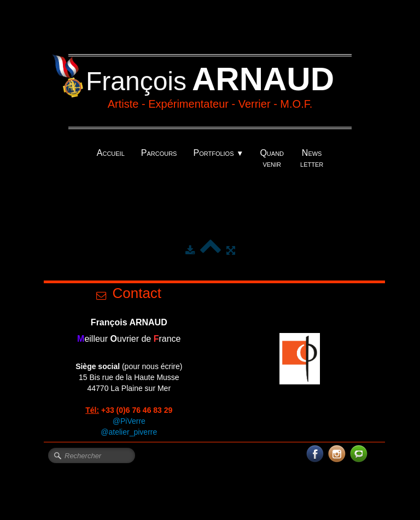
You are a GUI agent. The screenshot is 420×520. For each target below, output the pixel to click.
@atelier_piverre (129, 432)
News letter (312, 158)
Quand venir (272, 158)
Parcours (159, 153)
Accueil (111, 153)
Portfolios (218, 153)
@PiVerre (129, 421)
